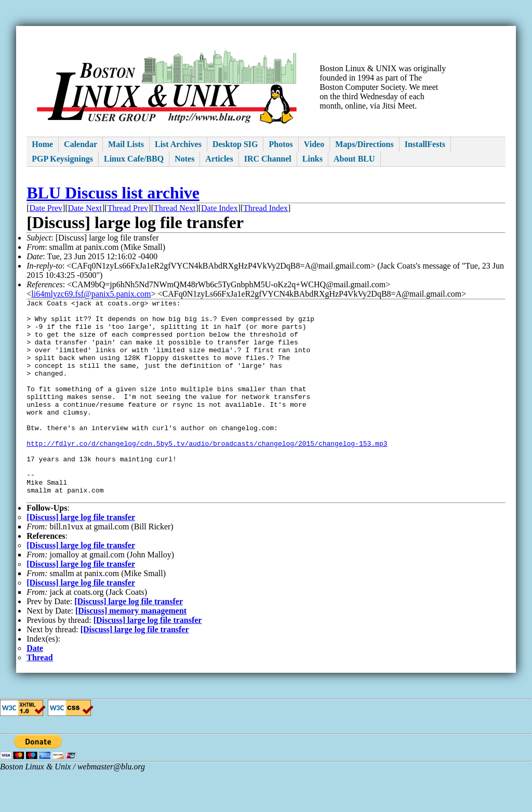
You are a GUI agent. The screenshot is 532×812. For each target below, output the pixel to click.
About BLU (354, 159)
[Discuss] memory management (131, 651)
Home (42, 144)
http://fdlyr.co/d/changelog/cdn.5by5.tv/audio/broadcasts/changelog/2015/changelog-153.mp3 (207, 473)
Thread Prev (128, 208)
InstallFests (425, 144)
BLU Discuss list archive (113, 193)
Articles (219, 159)
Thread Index (265, 208)
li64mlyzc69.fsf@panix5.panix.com (91, 294)
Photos (281, 144)
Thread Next (175, 208)
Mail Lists (126, 144)
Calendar (81, 144)
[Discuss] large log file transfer (81, 558)
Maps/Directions (364, 144)
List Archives (178, 144)
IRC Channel (268, 159)
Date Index (220, 208)
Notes (184, 159)
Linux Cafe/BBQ (134, 159)
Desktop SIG (235, 144)
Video (314, 144)
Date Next (85, 208)
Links (312, 159)
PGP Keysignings (62, 159)
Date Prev (46, 208)
